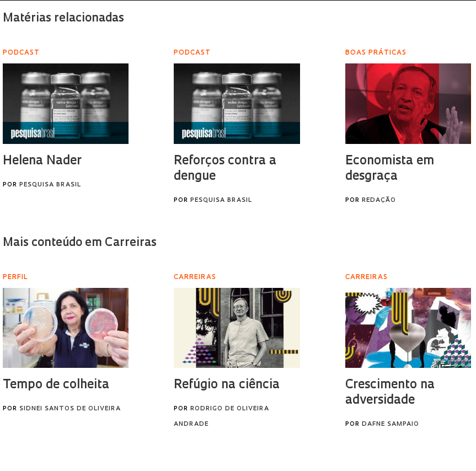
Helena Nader (42, 161)
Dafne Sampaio (391, 424)
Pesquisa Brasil (50, 185)
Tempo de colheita (56, 385)
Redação (379, 200)
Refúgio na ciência (227, 385)
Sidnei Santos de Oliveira (70, 409)
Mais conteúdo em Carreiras (80, 243)
